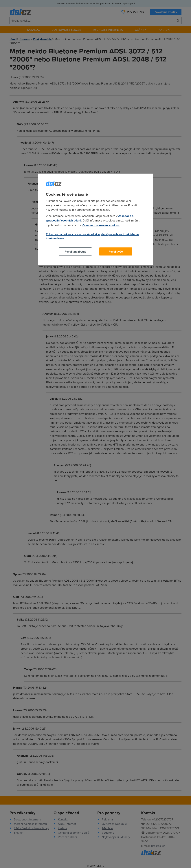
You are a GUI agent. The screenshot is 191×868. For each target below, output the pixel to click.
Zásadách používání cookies (101, 225)
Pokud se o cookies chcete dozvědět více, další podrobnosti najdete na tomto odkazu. (92, 236)
